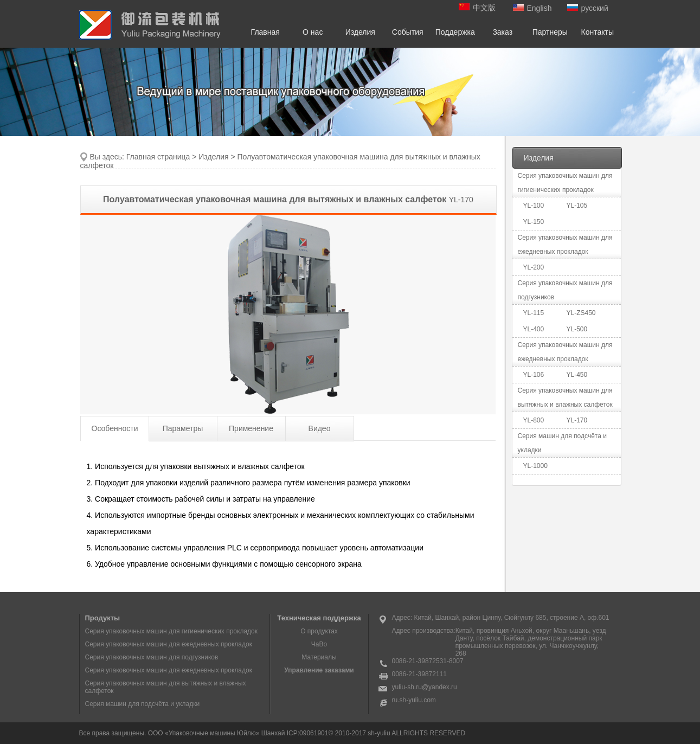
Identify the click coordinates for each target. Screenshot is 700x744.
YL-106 (534, 375)
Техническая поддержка (319, 618)
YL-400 (534, 329)
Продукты (103, 618)
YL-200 (534, 267)
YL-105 (577, 206)
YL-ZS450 (581, 313)
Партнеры (550, 32)
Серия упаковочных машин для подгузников (152, 657)
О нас (313, 32)
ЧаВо (319, 644)
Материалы (319, 657)
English (532, 8)
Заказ (502, 32)
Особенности (115, 428)
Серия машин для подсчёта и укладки (143, 704)
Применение (251, 428)
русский (588, 8)
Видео (320, 428)
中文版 (477, 8)
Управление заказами (319, 670)
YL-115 (534, 313)
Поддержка (455, 32)
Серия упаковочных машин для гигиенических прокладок (172, 631)
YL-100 (534, 206)
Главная (265, 32)
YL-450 (577, 375)
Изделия (360, 32)
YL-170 (577, 420)
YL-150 (534, 222)
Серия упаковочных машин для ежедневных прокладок (169, 644)
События (408, 32)
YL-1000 (535, 466)
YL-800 (534, 420)
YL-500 (577, 329)
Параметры (183, 428)
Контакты (598, 32)
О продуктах (319, 631)
